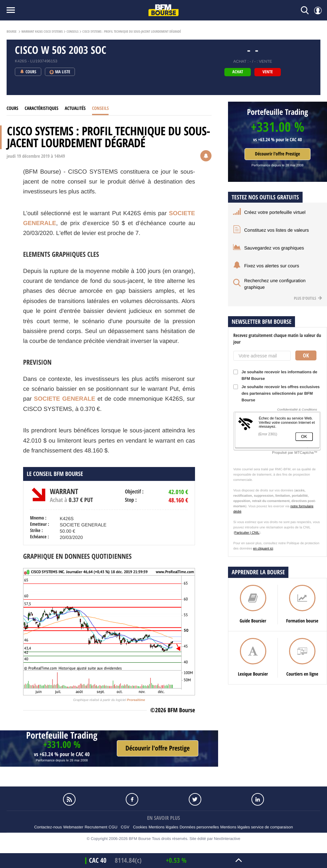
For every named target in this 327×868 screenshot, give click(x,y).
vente (268, 72)
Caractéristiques (42, 108)
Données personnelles (199, 827)
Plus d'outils (308, 298)
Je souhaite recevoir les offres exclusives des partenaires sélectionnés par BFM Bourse (277, 393)
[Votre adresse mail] (262, 356)
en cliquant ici (263, 549)
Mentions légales (163, 827)
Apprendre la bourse (258, 572)
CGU (113, 827)
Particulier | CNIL (247, 533)
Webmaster (73, 827)
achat (238, 72)
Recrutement (96, 827)
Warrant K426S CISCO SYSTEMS (42, 32)
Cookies (140, 827)
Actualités (75, 108)
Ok (306, 355)
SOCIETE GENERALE (65, 399)
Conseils (73, 32)
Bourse (12, 32)
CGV (125, 827)
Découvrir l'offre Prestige (278, 154)
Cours (12, 108)
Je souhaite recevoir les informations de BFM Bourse (275, 375)
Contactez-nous (48, 827)
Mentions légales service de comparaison (256, 827)
